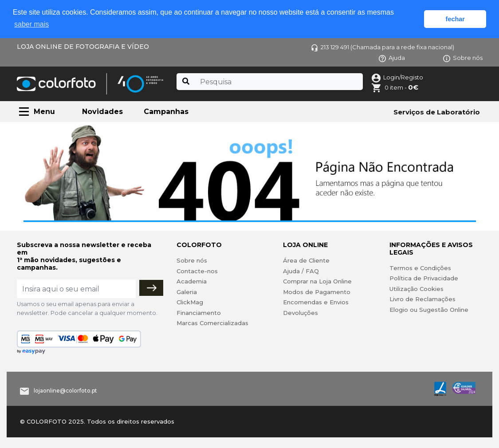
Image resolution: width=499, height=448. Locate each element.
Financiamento (199, 313)
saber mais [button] (31, 24)
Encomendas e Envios (316, 302)
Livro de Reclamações (422, 299)
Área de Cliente (306, 260)
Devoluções (301, 313)
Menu (44, 112)
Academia (192, 281)
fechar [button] (455, 19)
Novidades (102, 112)
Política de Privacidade (424, 278)
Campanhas (166, 112)
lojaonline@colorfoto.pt (65, 391)
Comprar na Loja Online (317, 281)
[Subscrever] (151, 288)
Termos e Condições (420, 268)
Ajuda (392, 58)
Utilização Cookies (416, 289)
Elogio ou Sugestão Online (429, 310)
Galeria (187, 292)
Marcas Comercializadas (212, 323)
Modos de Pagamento (317, 292)
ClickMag (190, 302)
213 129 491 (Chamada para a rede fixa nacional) (383, 47)
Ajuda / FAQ (301, 271)
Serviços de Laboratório (437, 112)
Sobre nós (463, 58)
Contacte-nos (197, 271)
